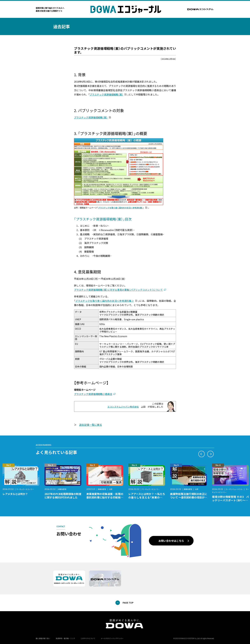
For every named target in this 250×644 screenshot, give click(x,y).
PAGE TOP (128, 603)
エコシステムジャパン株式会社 (123, 407)
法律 (111, 489)
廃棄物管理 (62, 489)
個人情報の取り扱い (43, 638)
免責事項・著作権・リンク (65, 638)
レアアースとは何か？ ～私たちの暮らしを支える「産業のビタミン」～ (147, 497)
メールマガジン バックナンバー (112, 638)
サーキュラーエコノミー (25, 489)
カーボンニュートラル (234, 489)
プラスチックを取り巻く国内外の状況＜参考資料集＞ (121, 208)
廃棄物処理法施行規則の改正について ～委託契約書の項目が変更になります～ (189, 497)
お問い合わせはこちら (171, 541)
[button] (202, 454)
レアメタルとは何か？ (15, 494)
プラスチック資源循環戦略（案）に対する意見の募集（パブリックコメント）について (118, 290)
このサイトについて (88, 638)
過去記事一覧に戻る (91, 425)
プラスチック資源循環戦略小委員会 (93, 394)
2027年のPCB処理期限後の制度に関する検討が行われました (63, 496)
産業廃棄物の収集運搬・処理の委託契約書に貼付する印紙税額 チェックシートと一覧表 (106, 497)
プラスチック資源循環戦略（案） (106, 94)
